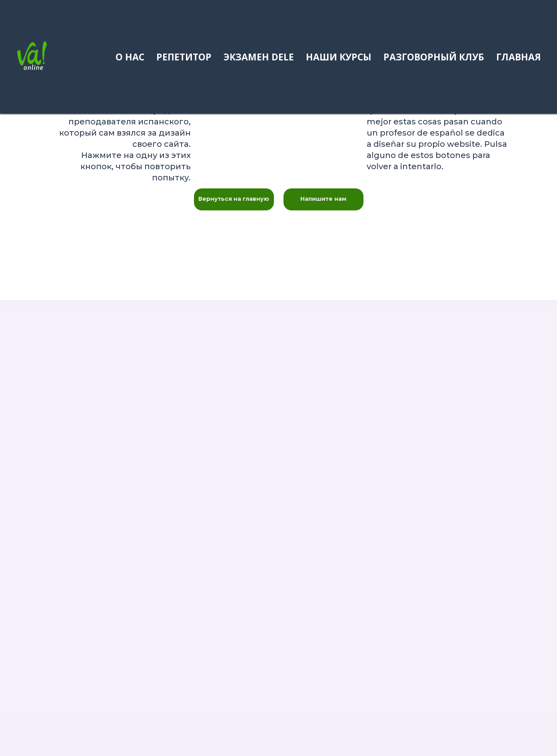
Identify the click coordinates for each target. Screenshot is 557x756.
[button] (323, 199)
